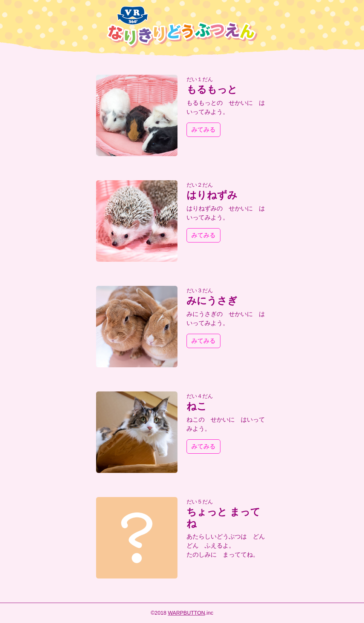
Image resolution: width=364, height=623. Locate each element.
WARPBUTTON (186, 613)
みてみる (203, 130)
